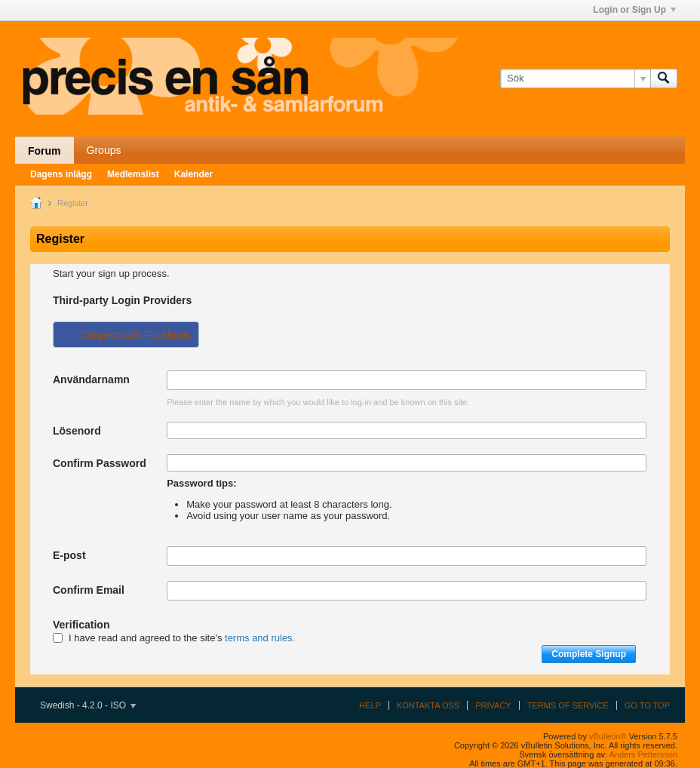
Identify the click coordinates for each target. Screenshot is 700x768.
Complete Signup (589, 654)
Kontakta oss (428, 705)
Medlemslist (133, 174)
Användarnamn (91, 379)
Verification (81, 625)
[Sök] (575, 78)
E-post (69, 555)
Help (370, 705)
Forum (45, 151)
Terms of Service (568, 705)
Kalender (193, 174)
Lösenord (77, 431)
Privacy (493, 705)
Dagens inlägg (61, 174)
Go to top (647, 705)
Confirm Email (89, 590)
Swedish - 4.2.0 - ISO (88, 705)
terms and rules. (260, 638)
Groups (104, 150)
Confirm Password (100, 463)
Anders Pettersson (644, 754)
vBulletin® (608, 736)
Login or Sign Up (634, 10)
